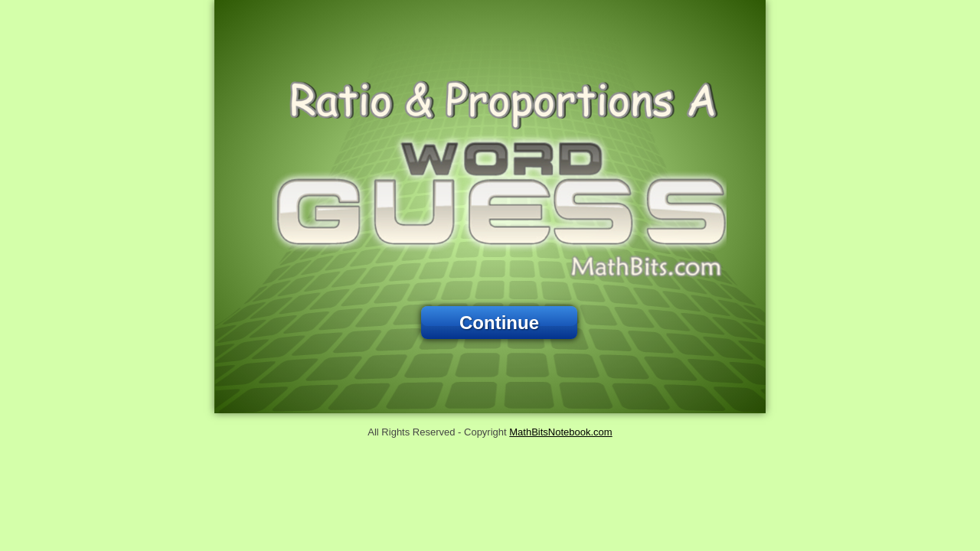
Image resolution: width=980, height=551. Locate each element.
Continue (499, 323)
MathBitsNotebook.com (560, 432)
